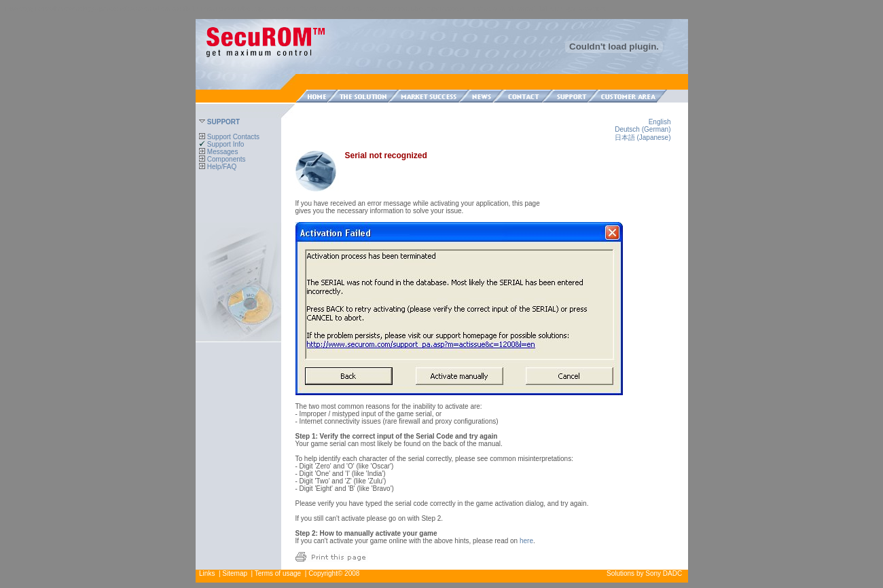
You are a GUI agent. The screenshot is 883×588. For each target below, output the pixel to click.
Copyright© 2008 (334, 573)
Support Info (221, 144)
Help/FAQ (218, 167)
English (660, 122)
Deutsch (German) (643, 129)
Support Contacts (229, 137)
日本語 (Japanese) (643, 137)
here (526, 541)
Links (207, 573)
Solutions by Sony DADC (644, 573)
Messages (218, 152)
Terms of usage (278, 573)
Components (222, 159)
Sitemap (235, 573)
